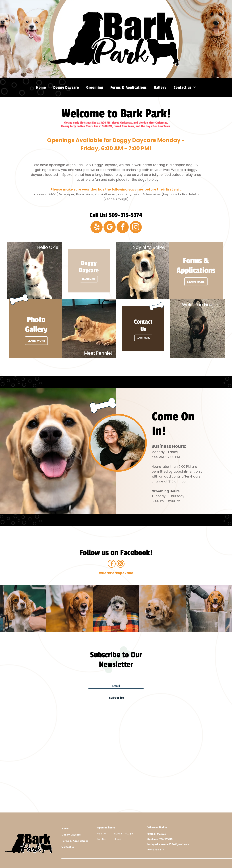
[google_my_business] (110, 228)
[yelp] (97, 228)
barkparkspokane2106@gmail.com (168, 844)
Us (143, 329)
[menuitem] (41, 88)
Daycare (89, 270)
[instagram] (136, 228)
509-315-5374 (126, 215)
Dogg (88, 265)
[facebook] (123, 228)
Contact (143, 324)
